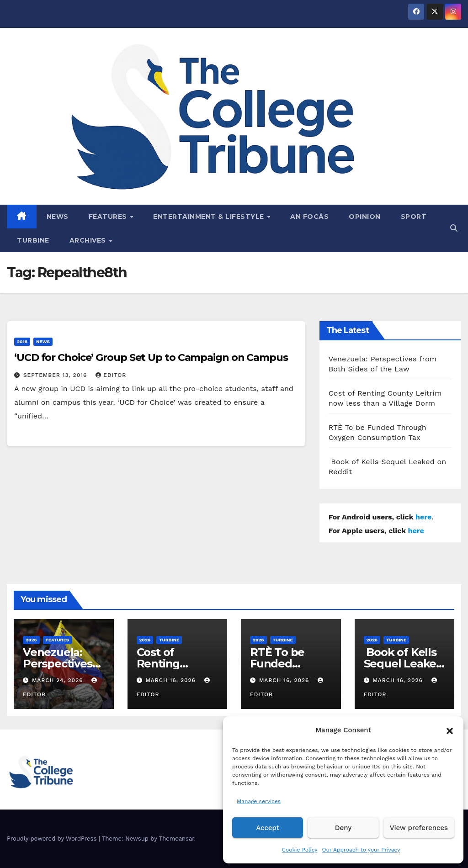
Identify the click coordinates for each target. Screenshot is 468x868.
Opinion (365, 217)
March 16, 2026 (171, 680)
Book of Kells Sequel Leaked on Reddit (404, 664)
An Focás (309, 217)
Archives (89, 240)
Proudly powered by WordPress (53, 839)
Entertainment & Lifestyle (210, 217)
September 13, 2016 (56, 375)
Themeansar (177, 839)
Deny (343, 828)
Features (109, 217)
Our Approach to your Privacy (361, 850)
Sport (414, 217)
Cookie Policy (300, 850)
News (58, 217)
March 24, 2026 (59, 680)
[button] (450, 730)
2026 (31, 640)
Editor (111, 375)
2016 (22, 341)
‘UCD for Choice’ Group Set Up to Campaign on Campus (151, 357)
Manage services (259, 801)
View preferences (419, 828)
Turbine (33, 240)
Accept (268, 828)
